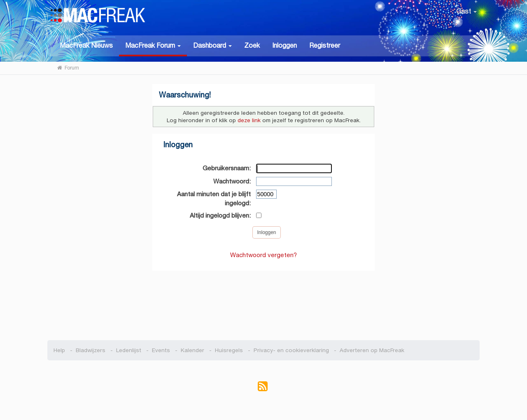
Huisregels (229, 350)
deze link (249, 120)
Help (59, 350)
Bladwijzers (91, 350)
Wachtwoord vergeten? (263, 255)
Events (161, 350)
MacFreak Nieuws (86, 45)
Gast (466, 11)
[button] (153, 46)
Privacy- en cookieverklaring (291, 350)
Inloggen (284, 45)
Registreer (325, 45)
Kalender (192, 350)
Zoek (252, 45)
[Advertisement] (264, 301)
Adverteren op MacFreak (372, 350)
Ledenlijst (129, 350)
